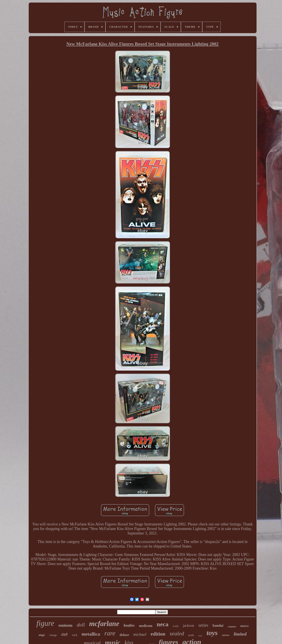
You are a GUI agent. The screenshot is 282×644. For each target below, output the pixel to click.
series (203, 625)
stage (42, 635)
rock (75, 635)
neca (163, 624)
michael (140, 634)
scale (176, 626)
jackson (188, 626)
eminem (65, 625)
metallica (91, 634)
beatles (129, 625)
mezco (244, 626)
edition (158, 634)
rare (110, 633)
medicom (146, 626)
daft (64, 634)
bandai (218, 626)
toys (212, 633)
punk (191, 635)
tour (200, 636)
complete (232, 627)
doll (81, 625)
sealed (177, 634)
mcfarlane (104, 624)
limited (240, 634)
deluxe (124, 635)
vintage (53, 635)
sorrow (226, 635)
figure (45, 623)
